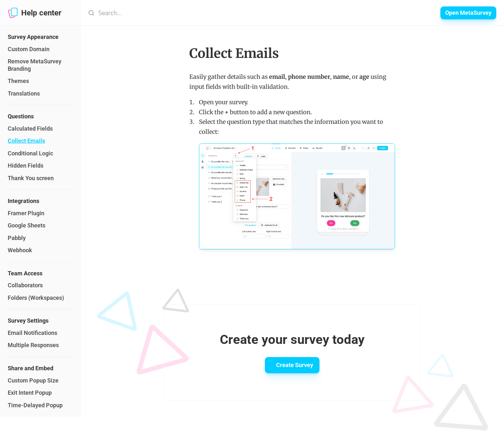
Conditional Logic (30, 153)
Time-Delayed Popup (35, 405)
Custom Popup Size (33, 380)
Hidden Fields (26, 166)
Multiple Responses (33, 345)
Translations (24, 93)
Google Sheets (27, 225)
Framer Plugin (26, 213)
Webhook (20, 250)
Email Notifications (32, 333)
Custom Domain (29, 49)
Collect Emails (26, 141)
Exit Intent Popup (30, 393)
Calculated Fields (30, 129)
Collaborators (25, 285)
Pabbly (17, 238)
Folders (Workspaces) (36, 298)
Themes (18, 81)
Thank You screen (31, 178)
